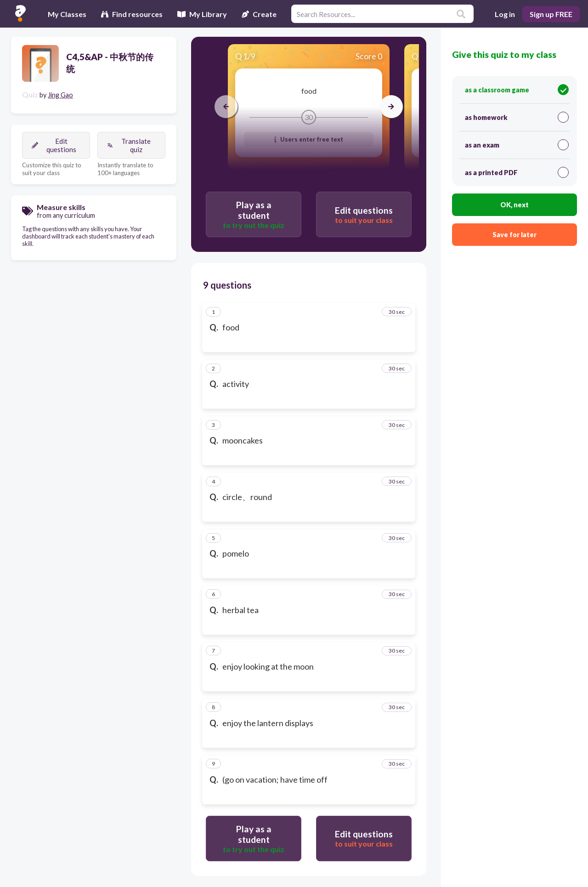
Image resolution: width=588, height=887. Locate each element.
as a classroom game (517, 90)
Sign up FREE (551, 14)
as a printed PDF (517, 172)
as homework (517, 117)
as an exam (517, 145)
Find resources (132, 14)
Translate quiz (129, 145)
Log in (505, 14)
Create (259, 14)
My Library (202, 14)
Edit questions (54, 145)
